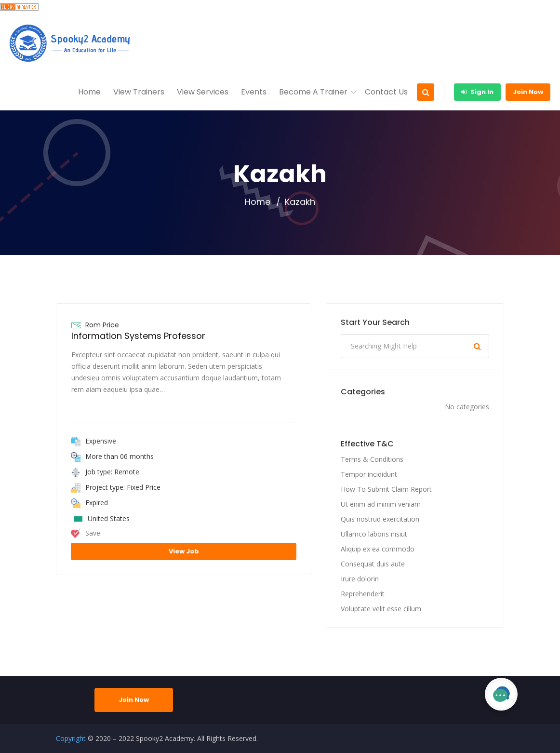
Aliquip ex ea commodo (378, 549)
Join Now (528, 92)
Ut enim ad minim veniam (381, 504)
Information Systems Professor (138, 336)
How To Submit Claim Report (386, 489)
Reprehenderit (363, 594)
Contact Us (386, 92)
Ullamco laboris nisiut (374, 534)
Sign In (477, 92)
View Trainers (139, 92)
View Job (184, 551)
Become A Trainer (313, 92)
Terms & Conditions (372, 459)
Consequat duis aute (373, 564)
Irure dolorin (360, 579)
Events (254, 92)
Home (89, 92)
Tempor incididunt (369, 474)
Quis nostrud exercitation (380, 519)
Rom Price (102, 325)
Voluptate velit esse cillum (381, 609)
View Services (203, 92)
